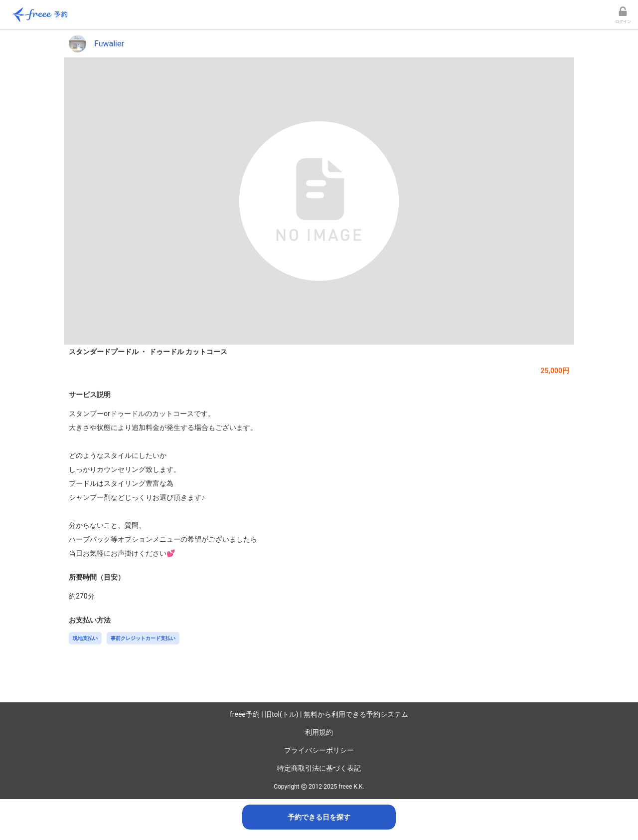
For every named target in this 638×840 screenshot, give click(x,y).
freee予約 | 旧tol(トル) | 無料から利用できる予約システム (319, 714)
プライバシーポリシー (319, 750)
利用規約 (319, 732)
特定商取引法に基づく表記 (319, 768)
